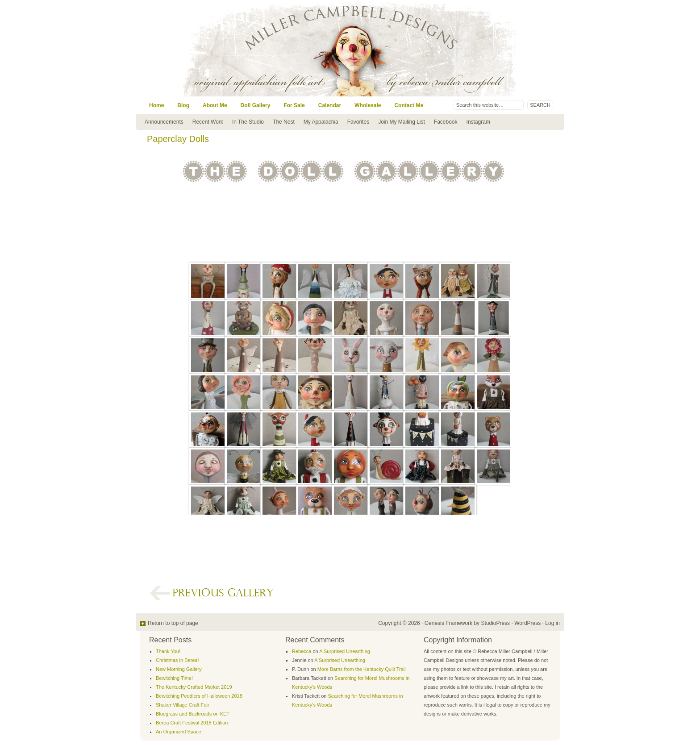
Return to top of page (173, 623)
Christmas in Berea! (177, 660)
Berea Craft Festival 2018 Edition (192, 723)
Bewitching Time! (174, 678)
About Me (215, 105)
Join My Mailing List (402, 122)
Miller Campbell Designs (410, 48)
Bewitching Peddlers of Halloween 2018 (199, 696)
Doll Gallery (256, 105)
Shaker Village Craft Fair (183, 705)
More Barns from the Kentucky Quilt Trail (362, 669)
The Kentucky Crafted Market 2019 (194, 687)
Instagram (478, 122)
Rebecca (302, 651)
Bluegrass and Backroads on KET (193, 714)
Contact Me (409, 105)
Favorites (358, 122)
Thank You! (168, 651)
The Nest (284, 122)
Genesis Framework (448, 623)
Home (156, 105)
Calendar (330, 105)
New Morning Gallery (179, 669)
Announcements (164, 122)
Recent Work (208, 122)
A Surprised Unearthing (345, 651)
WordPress (527, 623)
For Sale (294, 105)
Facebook (446, 122)
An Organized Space (179, 732)
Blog (183, 105)
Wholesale (368, 105)
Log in (552, 623)
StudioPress (495, 623)
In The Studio (248, 122)
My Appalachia (321, 122)
